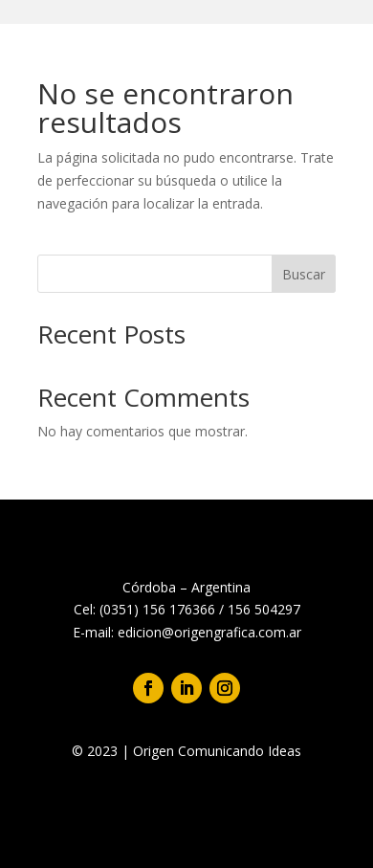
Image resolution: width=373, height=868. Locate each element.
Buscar (304, 274)
